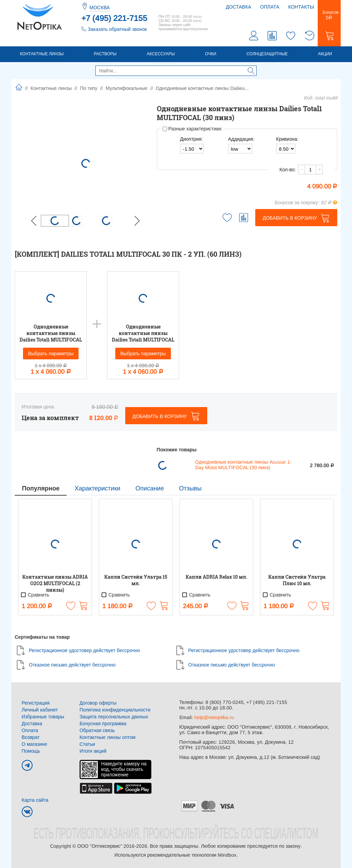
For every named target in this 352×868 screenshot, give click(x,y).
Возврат (31, 737)
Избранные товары (43, 717)
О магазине (34, 744)
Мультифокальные (127, 88)
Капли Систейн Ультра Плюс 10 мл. (297, 580)
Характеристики (97, 488)
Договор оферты (98, 703)
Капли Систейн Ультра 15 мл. (136, 580)
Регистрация (36, 703)
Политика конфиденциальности (115, 710)
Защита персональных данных (114, 717)
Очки (211, 54)
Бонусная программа (103, 724)
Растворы (105, 54)
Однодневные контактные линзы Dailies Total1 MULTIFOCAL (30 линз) (51, 333)
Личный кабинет (40, 710)
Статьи (87, 744)
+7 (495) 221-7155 (114, 18)
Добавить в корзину (290, 218)
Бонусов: (329, 15)
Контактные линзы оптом (108, 737)
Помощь (31, 751)
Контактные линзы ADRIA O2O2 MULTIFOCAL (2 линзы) (55, 583)
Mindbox (227, 855)
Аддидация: (241, 139)
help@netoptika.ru (214, 717)
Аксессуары (161, 54)
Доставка (238, 7)
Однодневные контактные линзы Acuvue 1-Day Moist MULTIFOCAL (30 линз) (243, 465)
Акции (325, 54)
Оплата (270, 7)
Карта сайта (35, 800)
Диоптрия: (191, 139)
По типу (89, 88)
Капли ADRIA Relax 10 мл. (216, 577)
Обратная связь (97, 730)
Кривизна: (287, 139)
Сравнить (35, 595)
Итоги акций (93, 751)
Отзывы (190, 488)
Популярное (41, 488)
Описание (150, 488)
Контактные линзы (42, 54)
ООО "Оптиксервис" (99, 846)
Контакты (301, 7)
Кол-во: (288, 170)
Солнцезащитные (267, 54)
